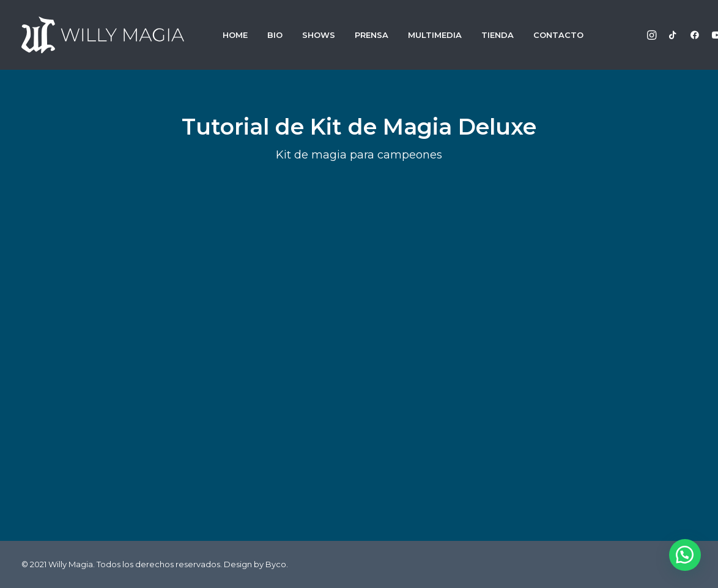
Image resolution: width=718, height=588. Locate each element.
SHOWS (319, 35)
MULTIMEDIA (435, 35)
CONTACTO (558, 35)
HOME (235, 35)
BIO (275, 35)
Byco (276, 564)
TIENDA (498, 35)
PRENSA (372, 35)
